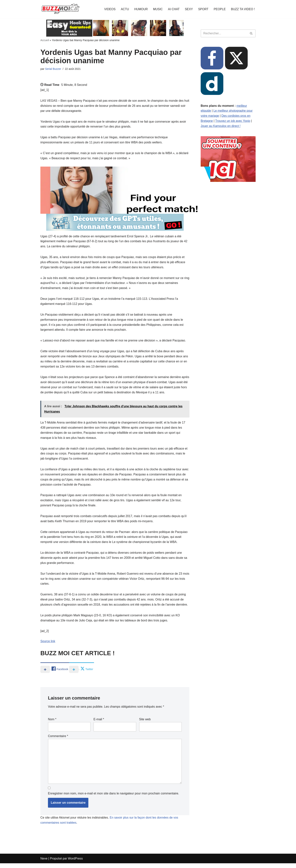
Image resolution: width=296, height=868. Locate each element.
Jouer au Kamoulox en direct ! (221, 126)
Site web (145, 724)
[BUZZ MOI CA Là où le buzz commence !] (61, 9)
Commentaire (58, 740)
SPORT (203, 9)
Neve (44, 863)
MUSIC (157, 9)
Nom (52, 724)
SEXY (188, 9)
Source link (48, 645)
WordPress (75, 863)
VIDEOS (109, 9)
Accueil (45, 40)
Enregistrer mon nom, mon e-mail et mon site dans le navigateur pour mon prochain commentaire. (114, 798)
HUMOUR (140, 9)
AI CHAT (173, 9)
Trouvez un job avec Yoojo (233, 121)
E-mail (99, 724)
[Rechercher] (224, 33)
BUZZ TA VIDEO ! (243, 9)
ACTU (124, 9)
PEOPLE (220, 9)
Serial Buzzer (53, 69)
